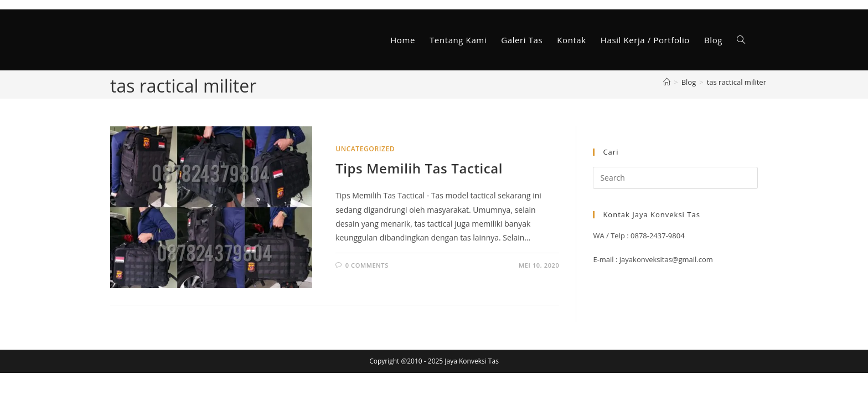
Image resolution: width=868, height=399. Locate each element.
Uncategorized (365, 149)
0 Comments (367, 265)
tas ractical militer (737, 82)
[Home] (667, 82)
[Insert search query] (675, 178)
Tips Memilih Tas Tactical (419, 168)
